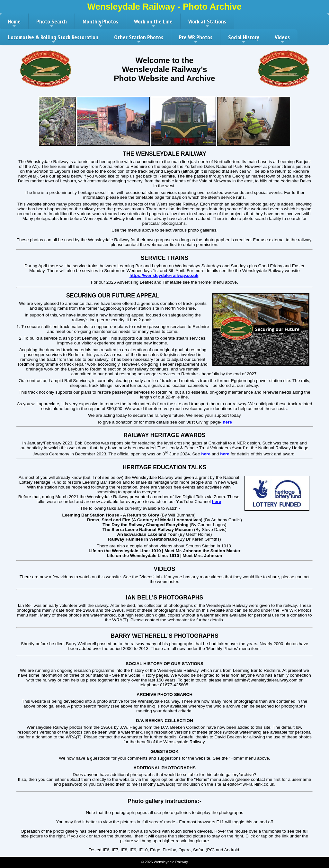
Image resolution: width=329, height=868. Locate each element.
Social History (244, 39)
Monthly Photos (100, 23)
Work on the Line (153, 23)
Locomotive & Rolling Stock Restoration (53, 39)
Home (14, 23)
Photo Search (52, 23)
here (227, 422)
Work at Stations (207, 23)
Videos (282, 39)
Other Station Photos (139, 39)
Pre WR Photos (196, 39)
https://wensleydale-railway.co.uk (164, 275)
